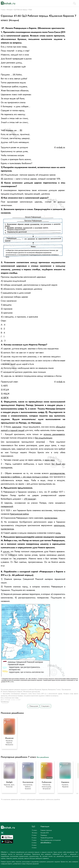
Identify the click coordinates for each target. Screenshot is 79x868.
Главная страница (46, 830)
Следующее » (46, 706)
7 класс (34, 840)
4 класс (34, 848)
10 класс (35, 833)
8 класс (34, 838)
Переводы (44, 835)
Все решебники (43, 757)
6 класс (34, 843)
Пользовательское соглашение (51, 840)
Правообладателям (47, 838)
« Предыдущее (33, 706)
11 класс (34, 830)
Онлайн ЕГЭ (45, 833)
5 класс (34, 845)
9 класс (34, 835)
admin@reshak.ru (46, 842)
